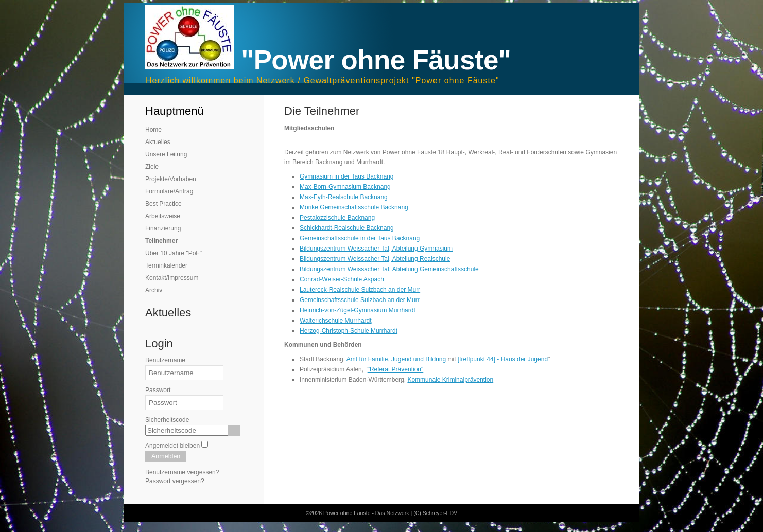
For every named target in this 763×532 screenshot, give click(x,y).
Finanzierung (163, 228)
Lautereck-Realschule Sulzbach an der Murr (360, 290)
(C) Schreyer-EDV (435, 513)
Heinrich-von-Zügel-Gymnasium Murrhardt (358, 310)
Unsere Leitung (166, 154)
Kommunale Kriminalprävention (450, 380)
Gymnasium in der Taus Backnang (347, 176)
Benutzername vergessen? (182, 472)
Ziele (152, 167)
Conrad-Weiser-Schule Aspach (342, 279)
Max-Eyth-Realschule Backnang (344, 197)
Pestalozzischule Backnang (337, 218)
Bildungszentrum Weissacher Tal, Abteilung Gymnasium (376, 249)
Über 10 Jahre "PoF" (174, 253)
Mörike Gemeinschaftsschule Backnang (354, 207)
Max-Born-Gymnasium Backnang (345, 187)
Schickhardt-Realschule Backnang (347, 228)
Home (153, 130)
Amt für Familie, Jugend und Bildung (396, 359)
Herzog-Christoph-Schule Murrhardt (349, 331)
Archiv (154, 290)
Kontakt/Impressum (172, 278)
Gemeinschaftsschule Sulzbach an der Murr (360, 300)
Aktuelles (158, 142)
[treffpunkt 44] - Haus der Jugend (503, 359)
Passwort (158, 390)
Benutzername (165, 360)
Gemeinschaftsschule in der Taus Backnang (360, 238)
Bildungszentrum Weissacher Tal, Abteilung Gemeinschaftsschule (389, 269)
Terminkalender (166, 265)
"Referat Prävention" (396, 369)
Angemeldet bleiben (172, 446)
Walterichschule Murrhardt (336, 321)
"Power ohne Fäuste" (376, 60)
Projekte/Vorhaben (171, 179)
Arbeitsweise (163, 216)
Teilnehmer (161, 241)
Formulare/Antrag (169, 191)
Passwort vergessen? (175, 481)
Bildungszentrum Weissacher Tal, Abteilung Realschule (375, 259)
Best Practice (163, 204)
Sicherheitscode (167, 420)
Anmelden (166, 456)
